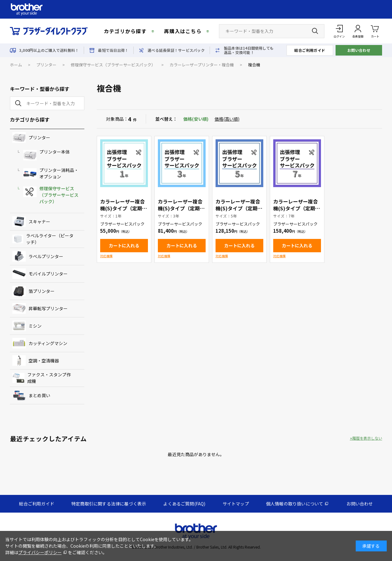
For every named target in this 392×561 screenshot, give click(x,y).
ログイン (339, 36)
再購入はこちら (183, 31)
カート (375, 31)
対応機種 (106, 256)
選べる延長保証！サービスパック (176, 50)
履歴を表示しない (367, 438)
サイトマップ (236, 504)
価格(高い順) (227, 119)
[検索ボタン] (315, 31)
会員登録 (358, 36)
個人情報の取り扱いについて (295, 504)
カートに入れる (124, 245)
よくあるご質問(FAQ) (184, 504)
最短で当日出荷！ (113, 50)
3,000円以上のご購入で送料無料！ (49, 50)
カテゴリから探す (125, 31)
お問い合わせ (359, 50)
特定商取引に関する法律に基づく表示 (109, 504)
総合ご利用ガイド (310, 50)
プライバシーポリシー (40, 552)
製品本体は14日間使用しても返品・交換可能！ (249, 50)
